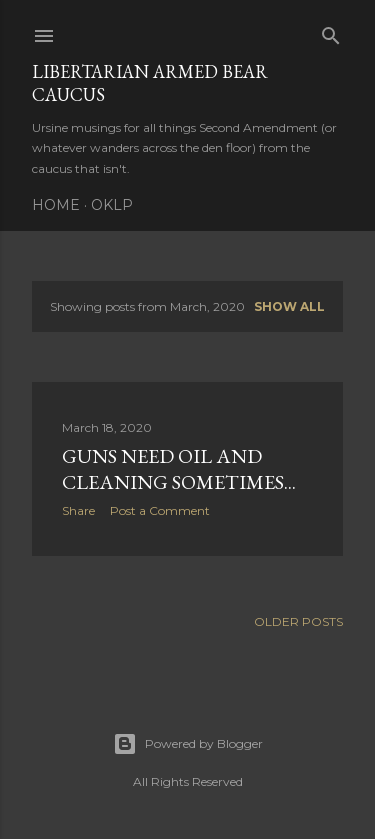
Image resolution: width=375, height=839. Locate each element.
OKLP (112, 205)
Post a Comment (160, 510)
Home (56, 205)
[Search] (331, 31)
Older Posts (298, 621)
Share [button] (78, 510)
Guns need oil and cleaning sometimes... (179, 469)
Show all (289, 306)
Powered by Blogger (188, 744)
